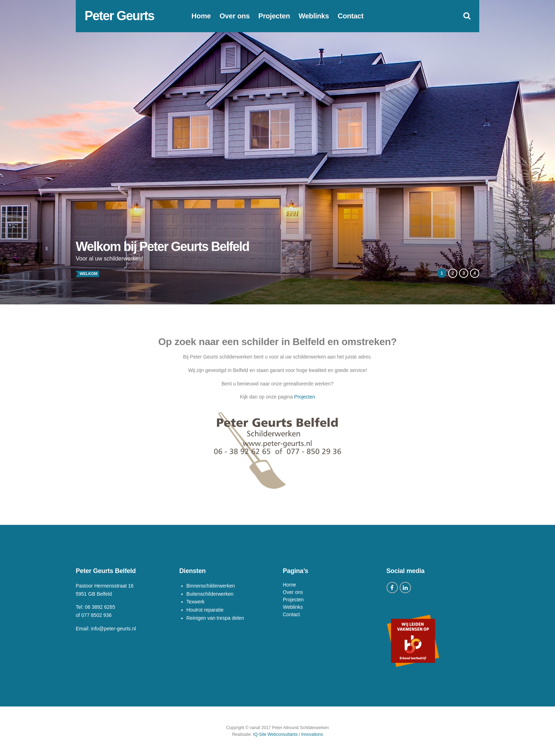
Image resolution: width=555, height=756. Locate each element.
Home (201, 16)
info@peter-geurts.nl (113, 629)
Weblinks (314, 16)
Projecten (274, 16)
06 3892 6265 (100, 607)
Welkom (88, 274)
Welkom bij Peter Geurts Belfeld (162, 247)
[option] (277, 152)
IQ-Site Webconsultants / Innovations (288, 734)
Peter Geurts (119, 16)
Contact (351, 16)
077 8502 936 (97, 615)
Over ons (234, 16)
